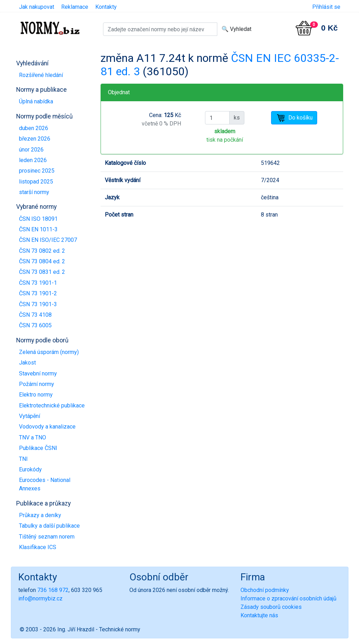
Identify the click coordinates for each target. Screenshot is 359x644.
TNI (23, 459)
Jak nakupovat (37, 7)
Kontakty (106, 7)
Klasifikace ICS (38, 547)
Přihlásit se (326, 7)
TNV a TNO (33, 437)
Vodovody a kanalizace (47, 427)
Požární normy (37, 384)
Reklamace (75, 7)
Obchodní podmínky (265, 590)
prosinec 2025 (37, 171)
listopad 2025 (36, 182)
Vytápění (30, 416)
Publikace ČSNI (38, 448)
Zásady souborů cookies (271, 607)
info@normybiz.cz (40, 598)
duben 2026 (34, 128)
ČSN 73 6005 (35, 325)
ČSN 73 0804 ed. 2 (42, 261)
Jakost (27, 363)
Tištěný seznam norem (47, 537)
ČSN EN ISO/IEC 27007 (48, 240)
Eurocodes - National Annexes (45, 484)
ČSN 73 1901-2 (38, 293)
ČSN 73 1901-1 (38, 283)
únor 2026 (31, 150)
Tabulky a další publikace (49, 526)
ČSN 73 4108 (35, 315)
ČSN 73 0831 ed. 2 (42, 272)
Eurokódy (30, 469)
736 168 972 (53, 590)
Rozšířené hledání (41, 75)
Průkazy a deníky (40, 515)
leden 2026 (33, 160)
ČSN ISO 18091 (38, 219)
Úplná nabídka (36, 101)
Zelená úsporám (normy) (49, 352)
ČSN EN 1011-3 (38, 229)
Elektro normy (36, 395)
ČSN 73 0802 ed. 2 (42, 251)
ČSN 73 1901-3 (38, 304)
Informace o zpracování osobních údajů (289, 598)
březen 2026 (35, 139)
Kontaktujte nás (259, 615)
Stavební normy (38, 373)
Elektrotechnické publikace (52, 405)
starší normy (34, 192)
